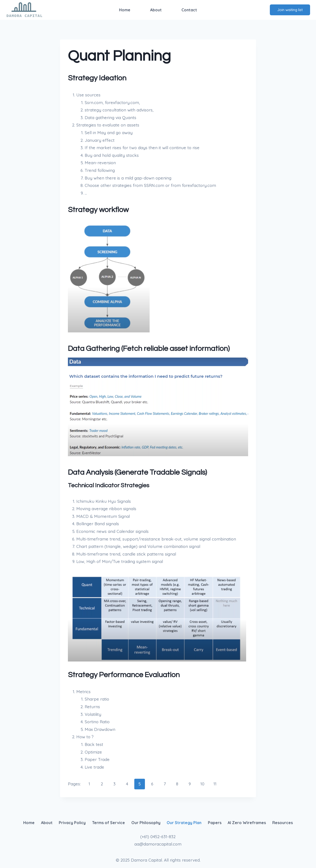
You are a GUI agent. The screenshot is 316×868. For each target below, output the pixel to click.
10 (202, 784)
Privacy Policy (72, 823)
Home (125, 10)
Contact (189, 10)
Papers (215, 823)
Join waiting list (290, 10)
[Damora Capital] (24, 10)
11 (215, 784)
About (156, 10)
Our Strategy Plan (184, 823)
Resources (283, 823)
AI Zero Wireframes (247, 823)
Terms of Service (109, 823)
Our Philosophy (146, 823)
